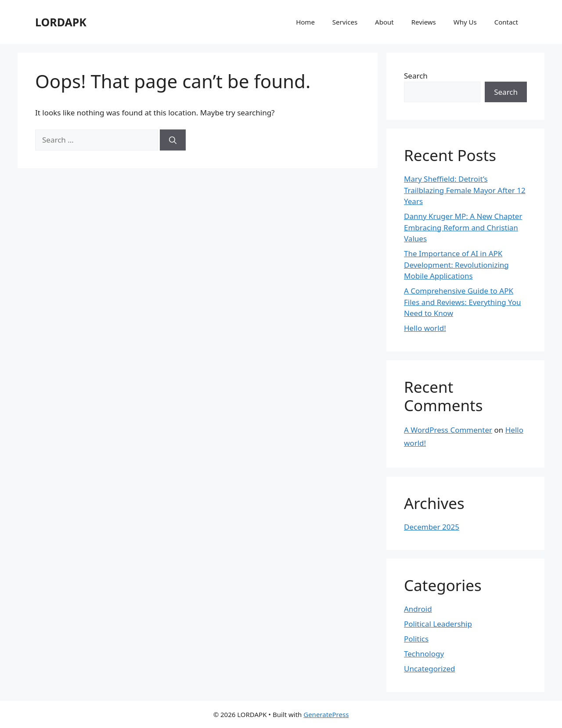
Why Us (465, 22)
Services (345, 22)
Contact (506, 22)
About (384, 22)
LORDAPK (61, 22)
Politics (416, 639)
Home (305, 22)
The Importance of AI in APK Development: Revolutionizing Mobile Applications (456, 265)
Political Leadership (438, 624)
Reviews (424, 22)
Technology (424, 654)
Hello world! (425, 328)
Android (418, 609)
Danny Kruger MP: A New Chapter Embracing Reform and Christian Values (463, 227)
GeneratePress (326, 714)
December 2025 (432, 527)
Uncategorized (430, 669)
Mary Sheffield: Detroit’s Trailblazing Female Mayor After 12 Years (465, 190)
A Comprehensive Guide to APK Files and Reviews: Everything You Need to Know (463, 302)
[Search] (173, 140)
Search (416, 76)
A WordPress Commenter (448, 430)
